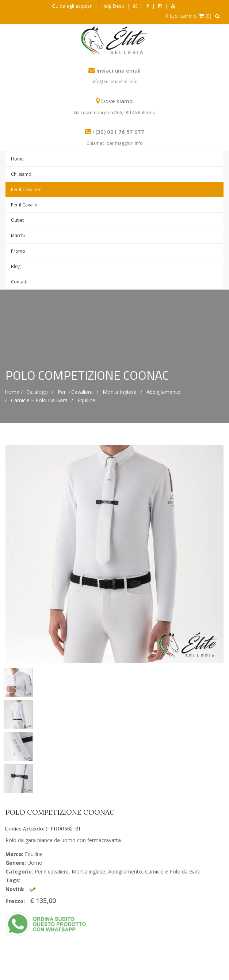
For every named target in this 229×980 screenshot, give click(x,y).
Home (17, 159)
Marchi (18, 235)
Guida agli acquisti (72, 6)
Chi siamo (21, 174)
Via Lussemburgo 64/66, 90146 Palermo (114, 113)
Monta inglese (120, 392)
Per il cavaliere (75, 392)
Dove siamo (117, 101)
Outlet (17, 220)
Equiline (86, 400)
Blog (16, 266)
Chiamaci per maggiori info (115, 143)
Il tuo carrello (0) (189, 16)
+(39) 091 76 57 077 (118, 132)
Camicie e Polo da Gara (39, 400)
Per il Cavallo (24, 205)
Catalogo (37, 392)
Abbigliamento (163, 392)
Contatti (19, 282)
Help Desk (113, 6)
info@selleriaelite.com (115, 82)
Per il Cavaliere (26, 189)
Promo (18, 251)
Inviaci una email (119, 70)
